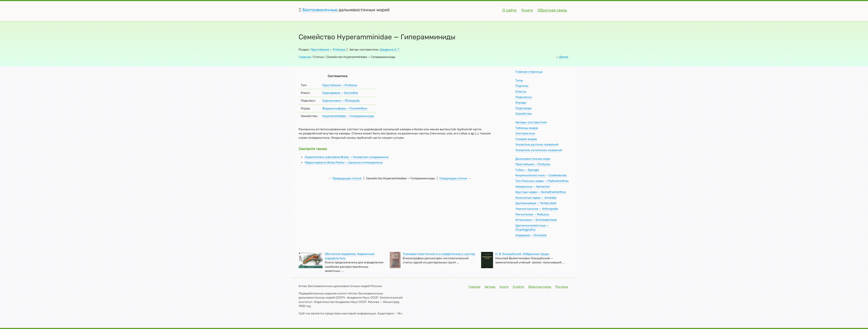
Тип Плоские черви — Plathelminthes (542, 181)
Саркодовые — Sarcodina (340, 93)
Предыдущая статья (347, 178)
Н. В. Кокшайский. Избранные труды (522, 254)
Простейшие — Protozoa (328, 50)
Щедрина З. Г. (390, 50)
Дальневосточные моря (533, 159)
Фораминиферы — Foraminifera (345, 108)
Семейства (524, 114)
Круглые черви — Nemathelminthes (541, 192)
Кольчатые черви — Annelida (536, 198)
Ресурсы (562, 287)
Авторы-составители (531, 122)
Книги (527, 10)
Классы (521, 92)
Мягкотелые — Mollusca (532, 214)
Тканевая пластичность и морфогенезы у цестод (439, 254)
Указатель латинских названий (539, 150)
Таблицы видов (527, 128)
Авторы (490, 287)
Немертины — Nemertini (533, 187)
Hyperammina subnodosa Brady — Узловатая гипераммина (347, 157)
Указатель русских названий (537, 145)
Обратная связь (552, 10)
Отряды (521, 103)
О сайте (510, 10)
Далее (564, 57)
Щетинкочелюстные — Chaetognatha (532, 228)
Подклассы (524, 97)
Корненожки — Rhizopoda (341, 101)
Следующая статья (453, 178)
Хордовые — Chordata (531, 235)
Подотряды (524, 108)
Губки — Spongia (527, 170)
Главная (305, 57)
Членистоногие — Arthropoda (537, 209)
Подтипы (522, 86)
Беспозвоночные (320, 10)
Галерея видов (526, 139)
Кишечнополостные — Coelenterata (541, 175)
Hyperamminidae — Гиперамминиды (348, 116)
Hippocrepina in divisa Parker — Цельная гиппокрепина (344, 163)
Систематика (525, 133)
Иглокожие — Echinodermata (536, 220)
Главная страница (529, 72)
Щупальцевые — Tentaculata (536, 203)
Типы (519, 80)
